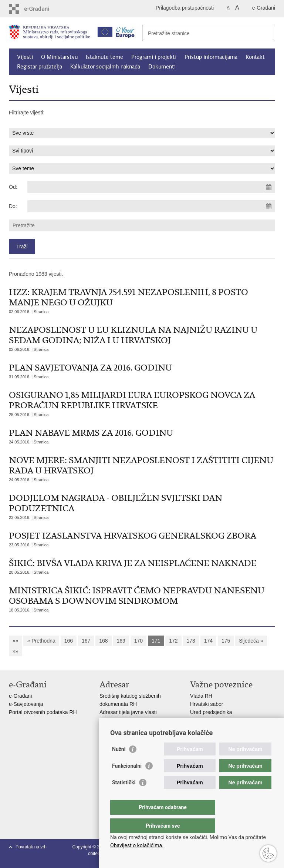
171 (156, 641)
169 (121, 641)
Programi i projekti (154, 57)
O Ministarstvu (59, 57)
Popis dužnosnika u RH (126, 728)
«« (16, 641)
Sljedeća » (251, 641)
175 (226, 641)
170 (138, 641)
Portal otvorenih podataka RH (44, 712)
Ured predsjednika (211, 712)
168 (103, 641)
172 (173, 641)
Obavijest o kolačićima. (137, 845)
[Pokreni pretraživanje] (267, 33)
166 (69, 641)
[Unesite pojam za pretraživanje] (201, 33)
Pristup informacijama (211, 57)
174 (208, 641)
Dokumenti (162, 67)
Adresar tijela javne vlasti (128, 712)
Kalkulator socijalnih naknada (105, 67)
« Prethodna (41, 641)
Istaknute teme (104, 57)
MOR (196, 728)
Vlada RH (201, 696)
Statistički (124, 797)
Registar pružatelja (40, 67)
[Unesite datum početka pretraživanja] (151, 187)
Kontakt (255, 57)
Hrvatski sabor (207, 704)
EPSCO (199, 720)
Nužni (119, 764)
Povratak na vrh (31, 847)
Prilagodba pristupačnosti (185, 8)
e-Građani (264, 8)
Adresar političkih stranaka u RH (136, 720)
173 (191, 641)
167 (86, 641)
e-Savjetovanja (26, 704)
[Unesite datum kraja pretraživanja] (151, 206)
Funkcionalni (127, 781)
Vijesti (25, 57)
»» (16, 651)
